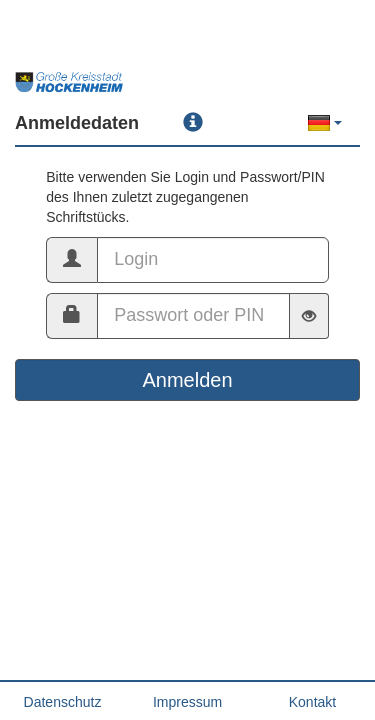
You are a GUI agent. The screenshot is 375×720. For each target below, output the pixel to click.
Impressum (187, 702)
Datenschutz (63, 702)
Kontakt (312, 702)
